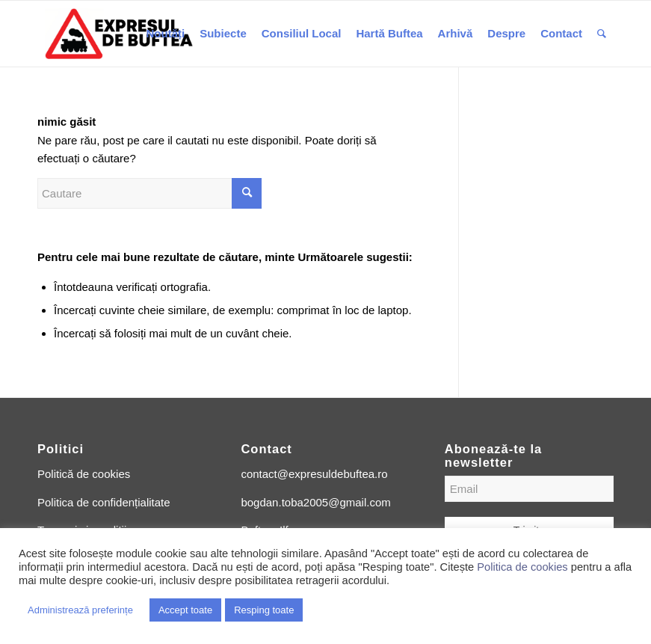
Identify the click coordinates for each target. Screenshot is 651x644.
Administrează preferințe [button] (80, 610)
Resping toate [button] (264, 610)
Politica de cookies (522, 567)
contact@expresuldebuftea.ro (314, 474)
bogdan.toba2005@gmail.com (315, 502)
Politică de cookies (84, 474)
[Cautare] (602, 34)
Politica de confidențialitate (104, 502)
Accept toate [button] (185, 610)
